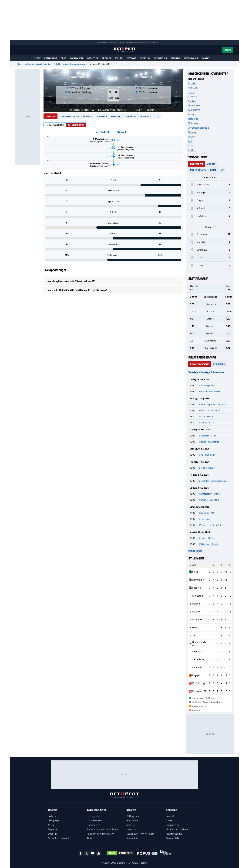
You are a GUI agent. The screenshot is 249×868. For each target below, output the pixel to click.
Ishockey (193, 96)
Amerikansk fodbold (199, 128)
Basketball (194, 119)
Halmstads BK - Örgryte (210, 494)
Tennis (192, 92)
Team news (101, 116)
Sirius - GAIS (205, 519)
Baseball (193, 132)
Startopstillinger (69, 116)
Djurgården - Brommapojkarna (213, 481)
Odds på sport (55, 820)
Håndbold (193, 88)
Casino (206, 58)
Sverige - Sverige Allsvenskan (74, 64)
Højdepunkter (76, 125)
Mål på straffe (198, 170)
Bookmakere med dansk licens (102, 829)
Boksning (193, 123)
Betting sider (94, 816)
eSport (192, 137)
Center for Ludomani (58, 838)
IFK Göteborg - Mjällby (209, 544)
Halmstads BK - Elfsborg (210, 391)
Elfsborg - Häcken (207, 538)
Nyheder (116, 116)
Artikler (106, 58)
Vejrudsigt (146, 116)
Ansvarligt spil (134, 838)
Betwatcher (160, 58)
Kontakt (170, 816)
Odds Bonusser (95, 820)
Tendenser (130, 116)
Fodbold (57, 64)
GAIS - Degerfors (207, 385)
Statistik (175, 58)
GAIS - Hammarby (207, 455)
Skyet (137, 110)
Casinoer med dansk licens (100, 834)
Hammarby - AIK (207, 513)
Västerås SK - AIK (207, 423)
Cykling (192, 101)
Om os (169, 820)
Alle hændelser (55, 125)
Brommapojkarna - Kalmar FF (212, 404)
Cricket (192, 150)
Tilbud (90, 838)
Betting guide (191, 58)
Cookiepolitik (172, 838)
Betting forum (134, 816)
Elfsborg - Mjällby (207, 468)
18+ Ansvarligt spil (137, 863)
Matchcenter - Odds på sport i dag (38, 64)
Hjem (20, 64)
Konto (228, 50)
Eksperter (52, 829)
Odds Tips (52, 816)
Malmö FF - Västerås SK (210, 525)
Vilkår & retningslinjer (177, 829)
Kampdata (50, 116)
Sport (37, 58)
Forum (118, 58)
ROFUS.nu (119, 42)
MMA (191, 114)
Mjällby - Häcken (207, 416)
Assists (211, 164)
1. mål (213, 170)
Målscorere (197, 164)
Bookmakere (77, 58)
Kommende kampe (200, 364)
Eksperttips (51, 58)
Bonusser (93, 58)
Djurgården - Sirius (207, 436)
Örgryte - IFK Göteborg (209, 442)
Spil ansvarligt (99, 42)
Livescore (131, 58)
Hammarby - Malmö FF (210, 410)
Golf (190, 141)
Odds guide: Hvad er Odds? (140, 834)
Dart (191, 145)
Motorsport (194, 110)
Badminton (194, 105)
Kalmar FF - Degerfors (209, 500)
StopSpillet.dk (154, 42)
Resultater (219, 364)
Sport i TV (145, 58)
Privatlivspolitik (174, 834)
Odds (64, 58)
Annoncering (172, 825)
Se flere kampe (195, 551)
